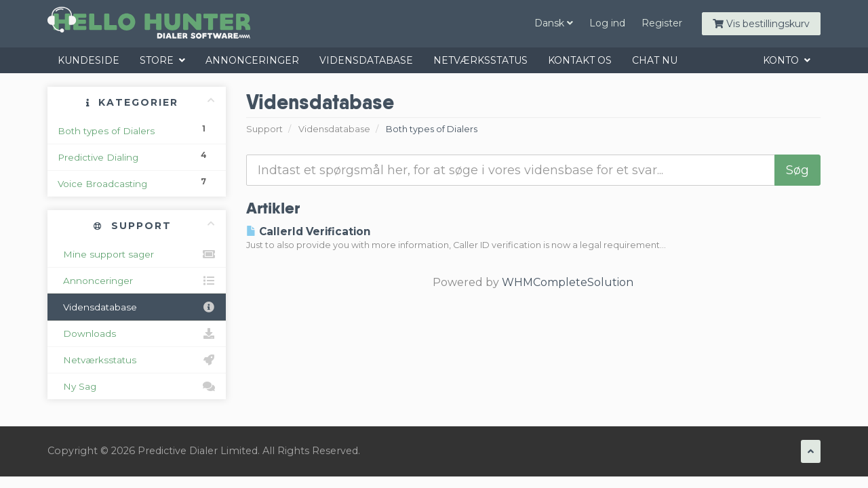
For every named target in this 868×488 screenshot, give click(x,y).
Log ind (607, 23)
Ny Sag (137, 386)
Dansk (554, 23)
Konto (787, 60)
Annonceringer (252, 60)
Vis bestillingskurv (761, 24)
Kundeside (88, 60)
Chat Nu (655, 60)
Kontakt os (580, 60)
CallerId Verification (308, 231)
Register (662, 23)
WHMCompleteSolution (568, 282)
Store (162, 60)
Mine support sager (137, 254)
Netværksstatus (480, 60)
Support (264, 129)
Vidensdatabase (366, 60)
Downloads (137, 333)
